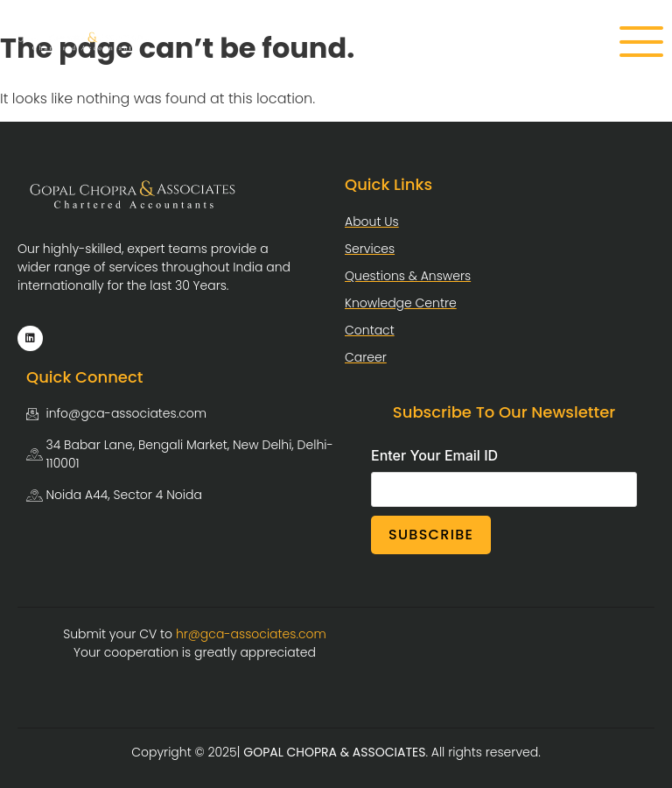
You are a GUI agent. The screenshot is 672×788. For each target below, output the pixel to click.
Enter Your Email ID (434, 455)
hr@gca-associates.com (251, 634)
